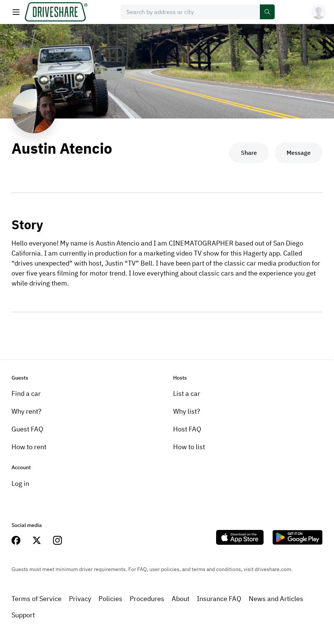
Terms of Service (37, 599)
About (181, 599)
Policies (110, 599)
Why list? (187, 411)
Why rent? (27, 411)
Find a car (26, 393)
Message (299, 153)
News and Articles (276, 599)
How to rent (29, 447)
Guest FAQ (27, 429)
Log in (20, 483)
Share (249, 153)
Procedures (147, 599)
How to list (189, 447)
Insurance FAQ (219, 599)
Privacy (80, 599)
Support (23, 615)
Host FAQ (187, 429)
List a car (187, 393)
